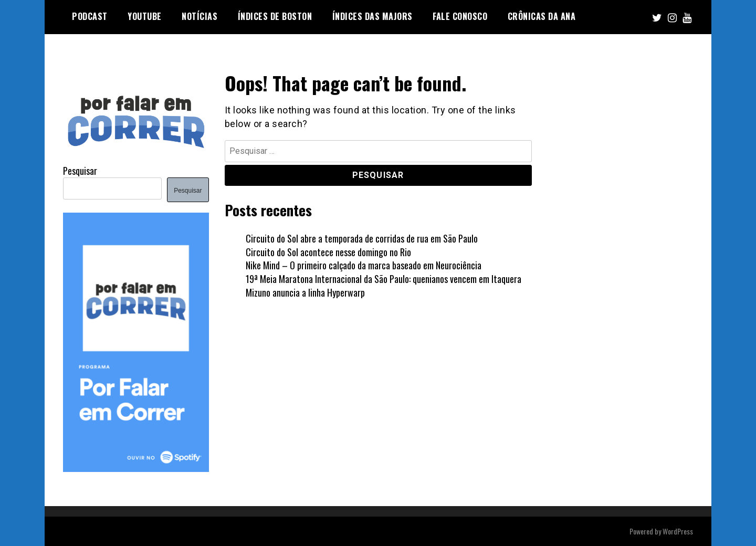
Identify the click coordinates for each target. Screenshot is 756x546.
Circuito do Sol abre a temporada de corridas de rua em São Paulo (362, 238)
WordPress (678, 531)
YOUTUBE (145, 16)
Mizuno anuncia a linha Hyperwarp (305, 292)
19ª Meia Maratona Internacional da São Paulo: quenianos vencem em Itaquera (384, 279)
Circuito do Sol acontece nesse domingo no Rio (328, 252)
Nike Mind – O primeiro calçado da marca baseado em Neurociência (364, 265)
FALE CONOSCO (460, 16)
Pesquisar (80, 171)
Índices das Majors (372, 16)
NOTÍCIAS (199, 16)
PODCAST (90, 16)
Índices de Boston (275, 16)
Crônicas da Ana (542, 16)
